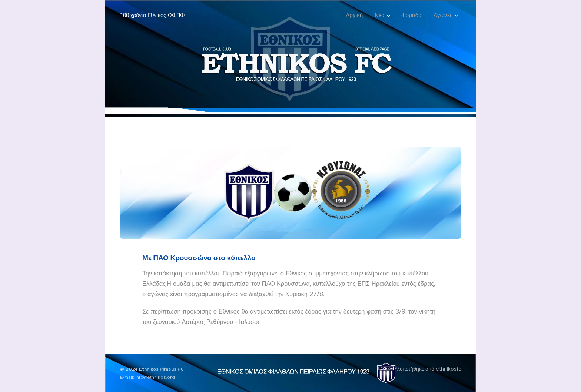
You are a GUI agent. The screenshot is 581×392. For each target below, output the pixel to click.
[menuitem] (356, 15)
